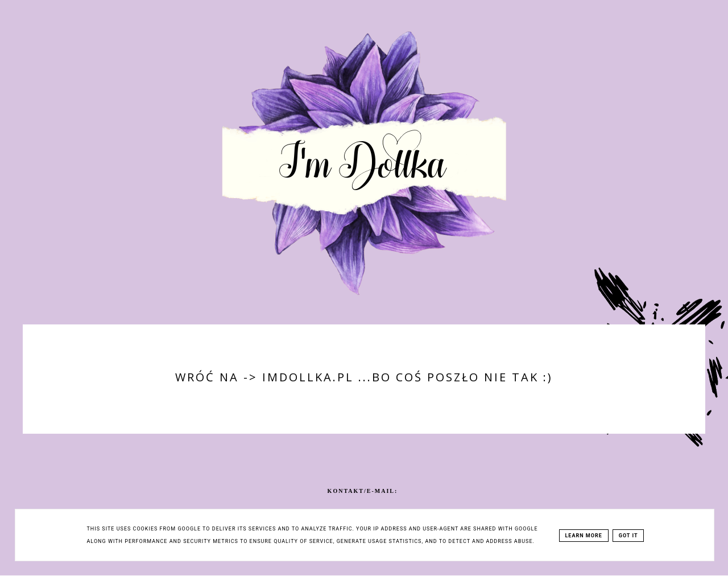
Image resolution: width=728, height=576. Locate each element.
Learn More (584, 536)
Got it (628, 536)
